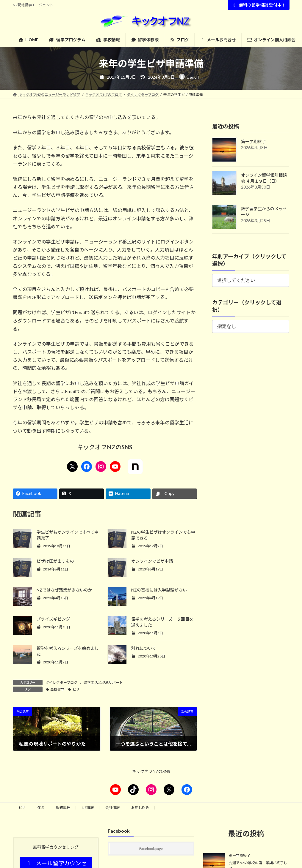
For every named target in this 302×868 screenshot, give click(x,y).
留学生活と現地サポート (103, 683)
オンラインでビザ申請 (152, 561)
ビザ (76, 689)
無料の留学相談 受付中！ (259, 5)
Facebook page (151, 849)
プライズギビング (53, 619)
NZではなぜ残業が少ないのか (64, 590)
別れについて (144, 648)
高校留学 (57, 689)
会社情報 (112, 808)
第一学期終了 (254, 141)
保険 (41, 808)
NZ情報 (88, 808)
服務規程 (63, 808)
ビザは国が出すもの (55, 561)
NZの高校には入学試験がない (159, 590)
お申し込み (140, 808)
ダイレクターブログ (61, 683)
